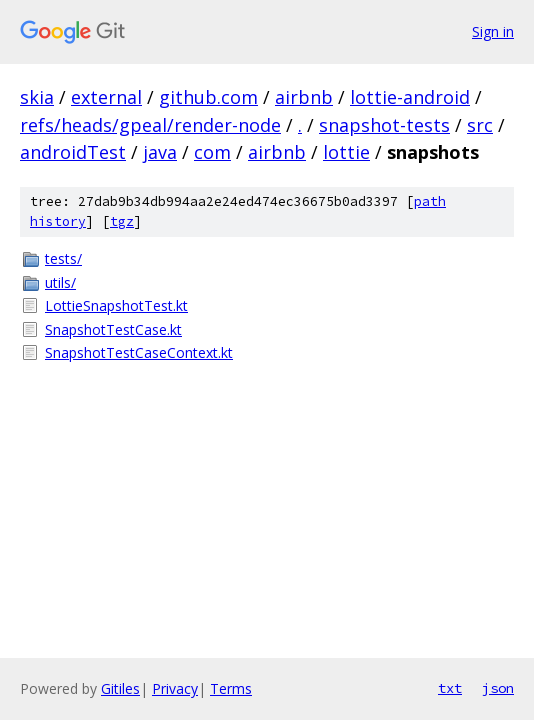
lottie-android (410, 97)
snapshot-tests (384, 125)
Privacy (175, 688)
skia (37, 97)
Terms (231, 688)
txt (450, 688)
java (160, 152)
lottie (346, 152)
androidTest (73, 152)
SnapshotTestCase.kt (113, 329)
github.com (208, 97)
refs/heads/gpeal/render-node (150, 125)
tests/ (63, 258)
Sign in (493, 31)
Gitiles (120, 688)
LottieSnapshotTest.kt (116, 305)
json (498, 688)
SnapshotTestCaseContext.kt (139, 352)
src (480, 125)
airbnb (304, 97)
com (212, 152)
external (106, 97)
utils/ (60, 282)
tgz (122, 221)
